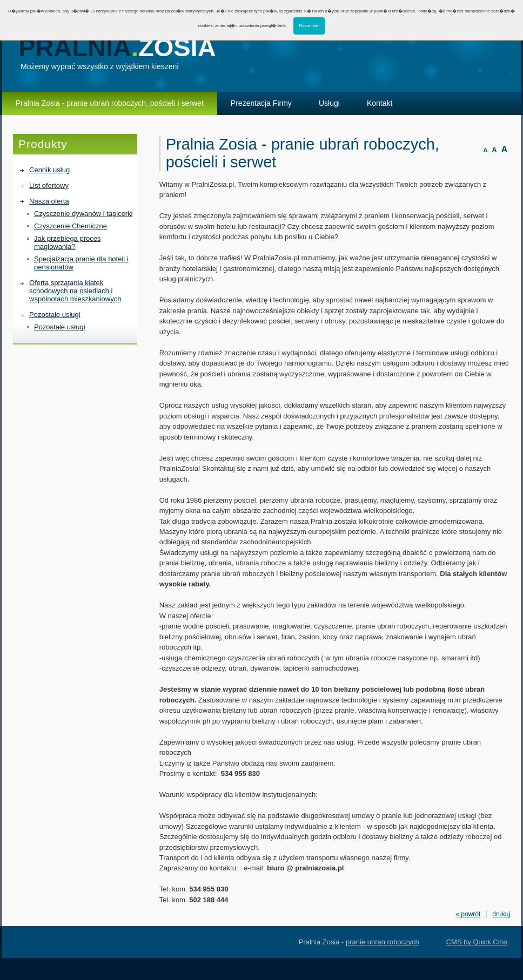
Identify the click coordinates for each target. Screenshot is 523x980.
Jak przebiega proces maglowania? (67, 242)
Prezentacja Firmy (261, 103)
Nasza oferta (49, 201)
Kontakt (380, 103)
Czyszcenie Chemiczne (71, 226)
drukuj (501, 914)
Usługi (329, 103)
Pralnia (117, 47)
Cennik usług (49, 170)
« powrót (468, 914)
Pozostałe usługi (55, 315)
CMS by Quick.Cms (477, 942)
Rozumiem (309, 26)
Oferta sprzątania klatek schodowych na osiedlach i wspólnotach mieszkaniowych (75, 291)
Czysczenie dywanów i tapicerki (83, 214)
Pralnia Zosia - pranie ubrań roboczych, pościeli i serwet (110, 103)
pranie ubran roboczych (383, 942)
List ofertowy (49, 185)
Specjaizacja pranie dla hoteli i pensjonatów (81, 263)
